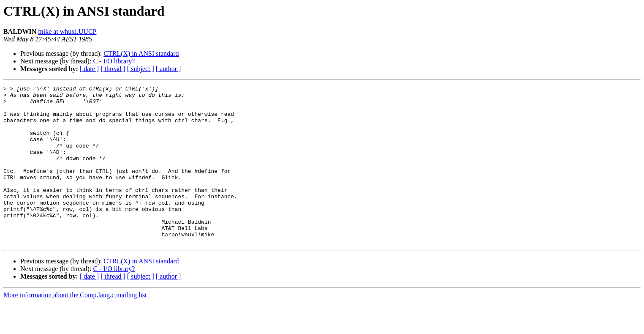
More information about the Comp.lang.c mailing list (75, 327)
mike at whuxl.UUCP (67, 31)
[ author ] (168, 69)
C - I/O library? (114, 61)
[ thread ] (113, 69)
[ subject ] (141, 69)
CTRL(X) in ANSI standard (141, 53)
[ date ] (89, 69)
